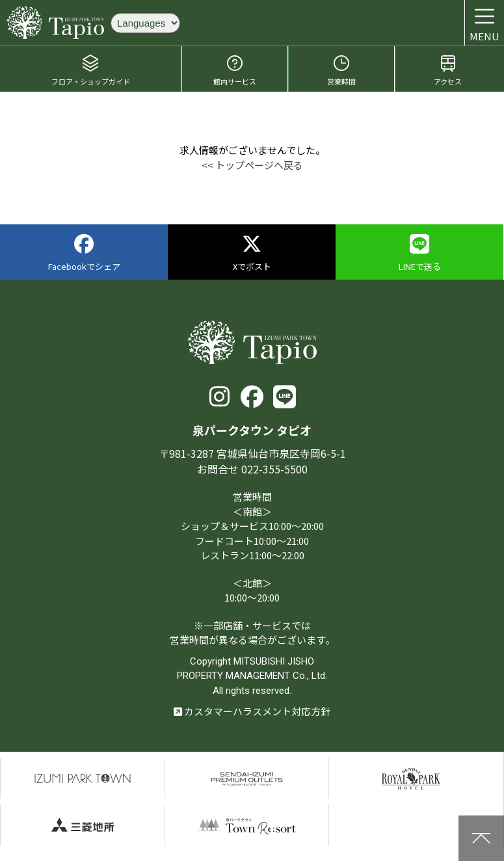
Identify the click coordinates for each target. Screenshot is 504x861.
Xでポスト (252, 253)
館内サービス (235, 70)
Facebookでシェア (84, 253)
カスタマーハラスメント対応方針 (252, 711)
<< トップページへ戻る (252, 165)
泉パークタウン (83, 779)
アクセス (448, 70)
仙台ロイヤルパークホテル (411, 779)
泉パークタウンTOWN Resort (247, 826)
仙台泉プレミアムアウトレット (247, 779)
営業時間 (341, 70)
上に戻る (481, 838)
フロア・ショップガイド (91, 70)
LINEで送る (420, 253)
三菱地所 (83, 826)
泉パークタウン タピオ (55, 23)
